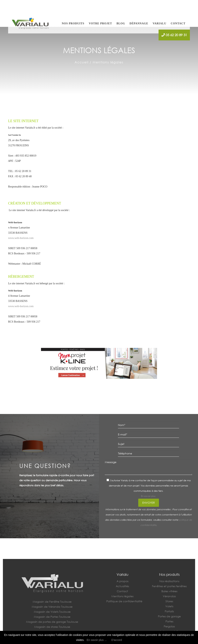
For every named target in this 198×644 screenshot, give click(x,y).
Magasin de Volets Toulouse (52, 612)
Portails (169, 611)
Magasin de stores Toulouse (52, 627)
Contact (178, 23)
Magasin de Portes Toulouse (52, 617)
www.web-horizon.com (21, 238)
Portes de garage (169, 616)
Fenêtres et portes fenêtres (169, 586)
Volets (169, 606)
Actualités (122, 586)
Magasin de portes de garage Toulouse (52, 622)
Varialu (159, 23)
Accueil (82, 62)
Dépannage (139, 23)
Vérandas (169, 596)
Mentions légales (122, 596)
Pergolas (169, 626)
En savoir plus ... (97, 640)
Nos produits (73, 23)
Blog (121, 23)
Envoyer (149, 503)
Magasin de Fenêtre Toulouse (52, 602)
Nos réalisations (169, 581)
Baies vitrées (169, 591)
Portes (169, 621)
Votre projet (100, 23)
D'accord (117, 640)
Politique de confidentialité (124, 601)
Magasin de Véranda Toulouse (52, 607)
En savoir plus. (148, 496)
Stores (169, 601)
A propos (122, 581)
